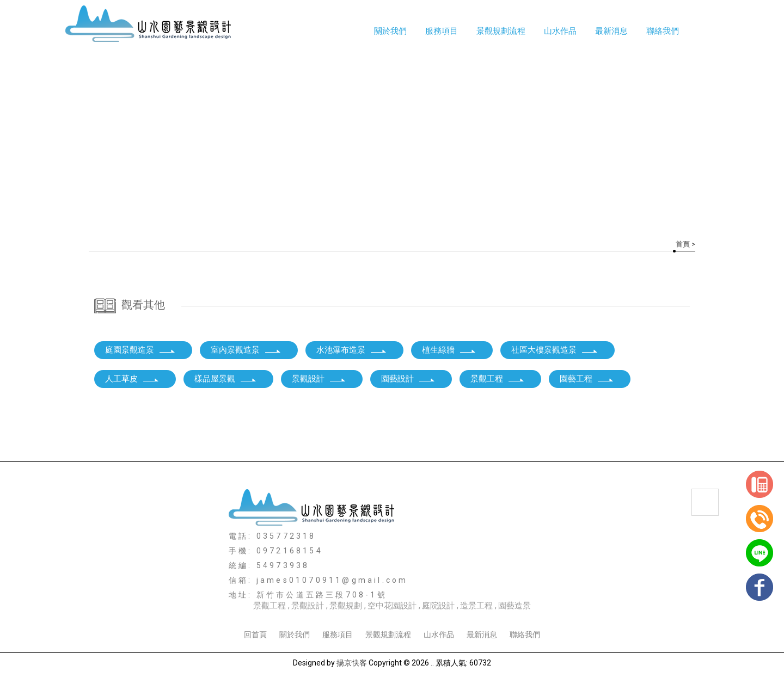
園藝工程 (587, 379)
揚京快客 (352, 663)
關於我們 (390, 31)
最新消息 (611, 31)
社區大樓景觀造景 (555, 350)
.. (432, 663)
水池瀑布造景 (352, 350)
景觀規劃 (346, 606)
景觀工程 (498, 379)
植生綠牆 (449, 350)
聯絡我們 (663, 31)
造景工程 (476, 606)
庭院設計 (438, 606)
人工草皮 (132, 379)
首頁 (683, 244)
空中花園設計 (392, 606)
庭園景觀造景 (140, 350)
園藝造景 (514, 606)
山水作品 (439, 634)
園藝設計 (408, 379)
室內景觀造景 (246, 350)
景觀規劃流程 (501, 31)
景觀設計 (319, 379)
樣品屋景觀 (226, 379)
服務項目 (442, 31)
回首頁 (255, 634)
